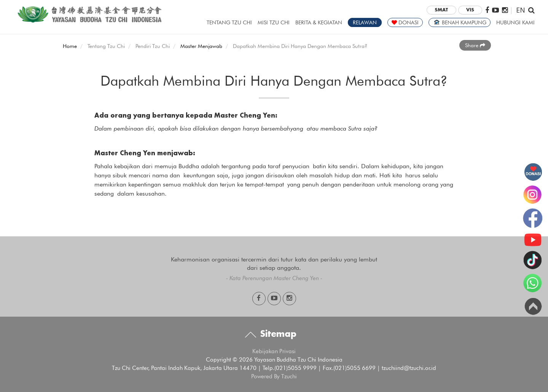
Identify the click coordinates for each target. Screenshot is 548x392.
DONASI (405, 22)
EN (521, 10)
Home (70, 46)
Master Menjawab (201, 46)
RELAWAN (365, 22)
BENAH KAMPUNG (460, 22)
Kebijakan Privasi (274, 351)
